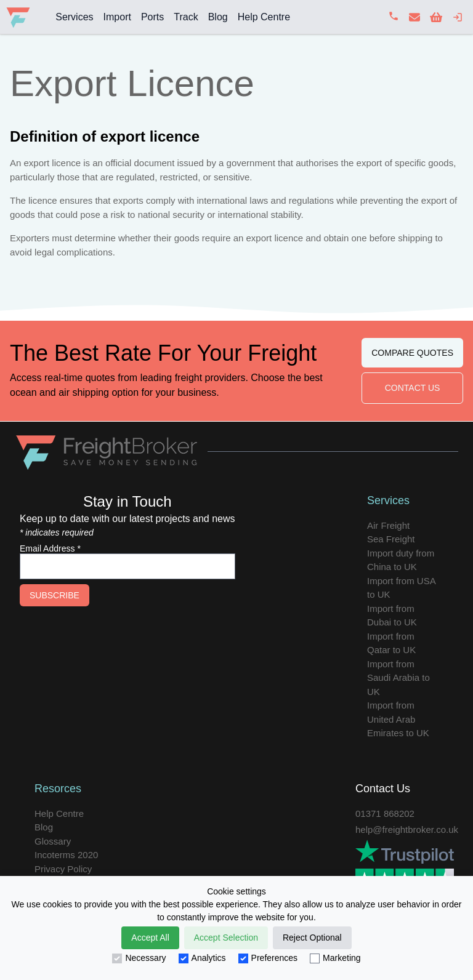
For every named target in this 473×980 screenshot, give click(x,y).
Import (117, 17)
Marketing (335, 958)
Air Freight (388, 525)
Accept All (150, 938)
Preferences (268, 958)
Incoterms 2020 (66, 855)
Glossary (53, 841)
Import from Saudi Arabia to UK (398, 678)
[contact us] (414, 17)
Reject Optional (312, 938)
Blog (218, 17)
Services (74, 17)
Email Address (50, 548)
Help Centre (264, 17)
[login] (458, 17)
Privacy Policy (63, 869)
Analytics (202, 958)
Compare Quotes (412, 353)
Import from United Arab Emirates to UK (398, 719)
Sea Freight (391, 539)
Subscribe (55, 595)
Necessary (139, 958)
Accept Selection (226, 938)
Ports (152, 17)
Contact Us (413, 388)
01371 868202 (385, 813)
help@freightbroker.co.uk (407, 829)
